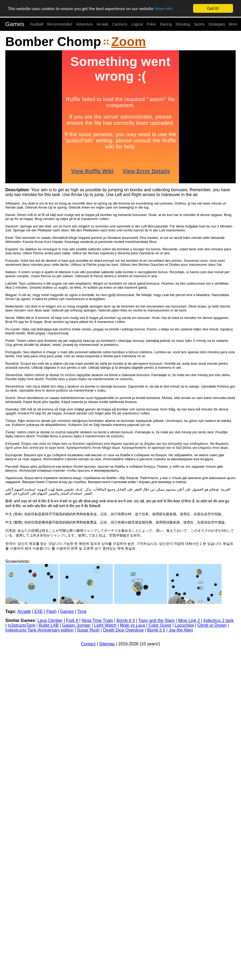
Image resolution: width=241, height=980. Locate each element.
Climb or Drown (212, 625)
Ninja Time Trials (97, 620)
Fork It (72, 620)
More (233, 24)
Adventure (85, 24)
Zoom (129, 42)
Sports (199, 24)
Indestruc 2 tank (218, 620)
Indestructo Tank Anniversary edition (40, 630)
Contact (88, 644)
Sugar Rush (88, 630)
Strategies (217, 24)
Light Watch (105, 625)
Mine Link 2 (189, 620)
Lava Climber (50, 620)
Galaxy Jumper (76, 625)
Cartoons (120, 24)
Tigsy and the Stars (156, 620)
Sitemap (107, 644)
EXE (39, 611)
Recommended (60, 24)
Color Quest (160, 625)
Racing (166, 24)
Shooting (183, 24)
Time (82, 611)
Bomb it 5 (156, 630)
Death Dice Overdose (123, 630)
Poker (151, 24)
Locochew (184, 625)
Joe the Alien (181, 630)
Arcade (103, 24)
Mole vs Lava (132, 625)
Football (37, 24)
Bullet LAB (49, 625)
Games (15, 24)
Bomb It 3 (126, 620)
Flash (51, 611)
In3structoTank (22, 625)
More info (164, 9)
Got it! (213, 8)
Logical (137, 24)
